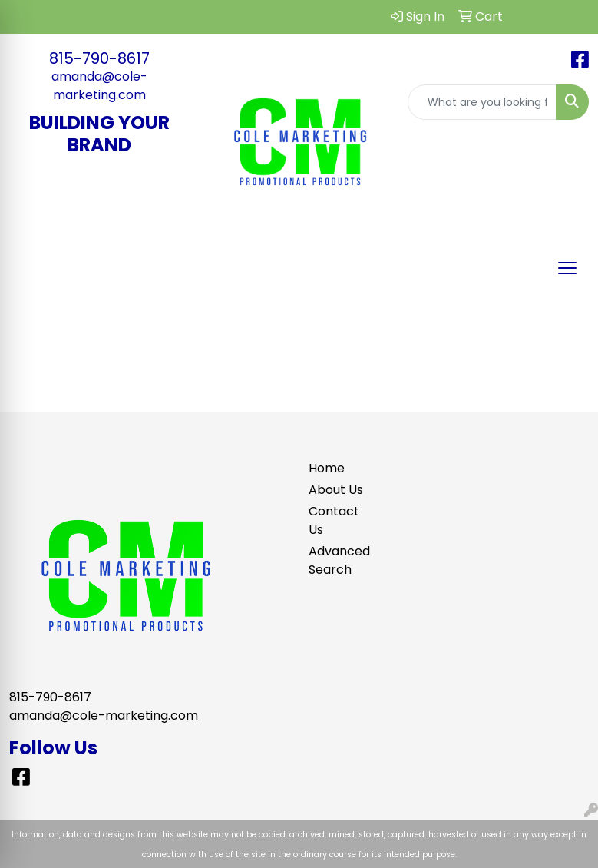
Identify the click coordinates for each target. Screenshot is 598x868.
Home (327, 468)
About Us (336, 490)
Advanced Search (337, 560)
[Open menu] (567, 268)
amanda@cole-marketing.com (99, 86)
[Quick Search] (482, 102)
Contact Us (334, 520)
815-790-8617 (99, 58)
